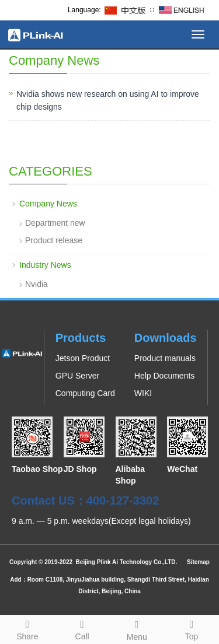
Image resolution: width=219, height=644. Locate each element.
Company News (48, 204)
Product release (54, 240)
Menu (137, 629)
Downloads (166, 338)
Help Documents (165, 376)
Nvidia (36, 284)
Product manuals (165, 358)
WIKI (143, 393)
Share (27, 628)
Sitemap (198, 562)
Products (81, 338)
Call (82, 628)
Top (192, 628)
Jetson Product (83, 358)
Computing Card (85, 393)
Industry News (45, 265)
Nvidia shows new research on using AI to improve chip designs (108, 100)
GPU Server (77, 376)
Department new (55, 223)
